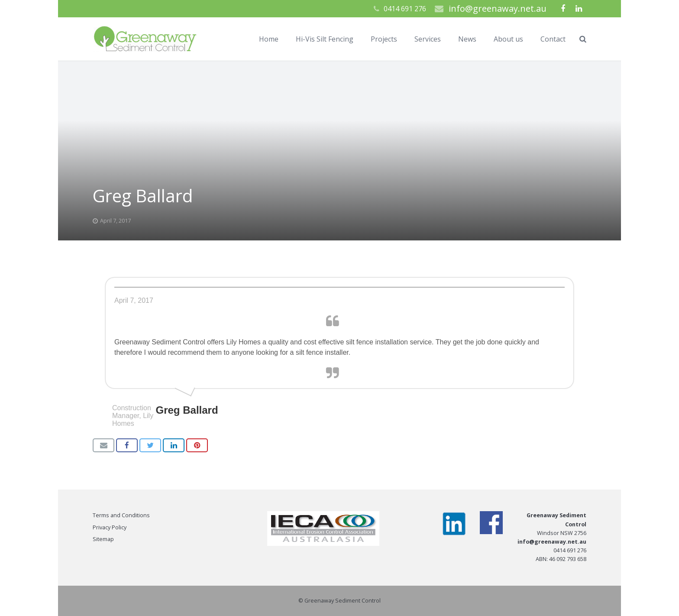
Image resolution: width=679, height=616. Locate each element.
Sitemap (103, 539)
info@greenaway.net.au (498, 8)
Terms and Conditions (121, 515)
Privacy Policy (110, 527)
